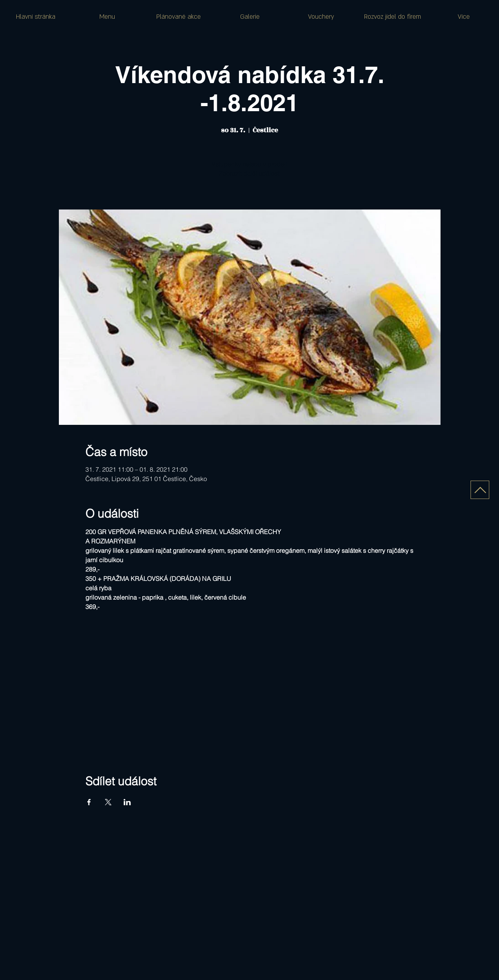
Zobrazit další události (250, 173)
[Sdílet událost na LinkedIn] (127, 802)
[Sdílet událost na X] (108, 802)
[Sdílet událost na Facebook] (89, 802)
